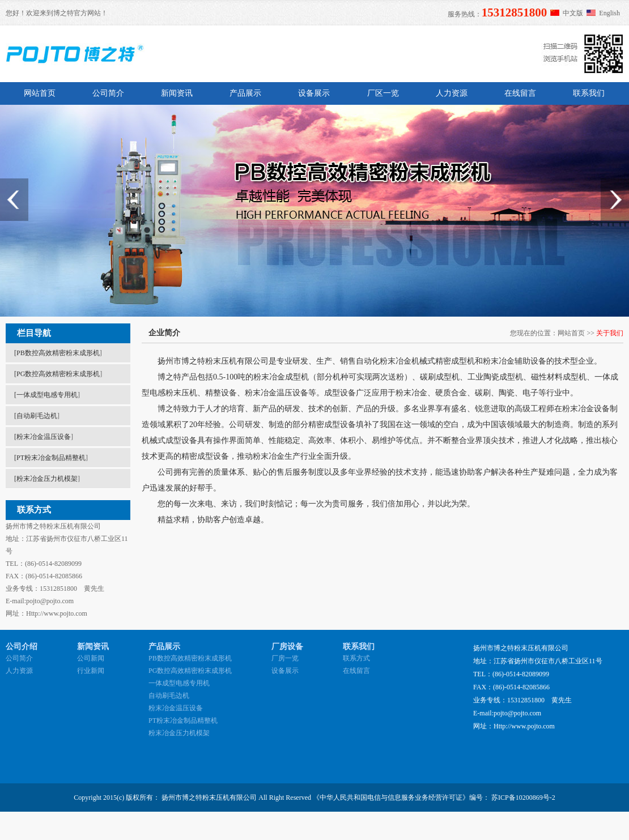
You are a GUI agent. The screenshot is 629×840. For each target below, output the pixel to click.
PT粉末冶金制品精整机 (51, 458)
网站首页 (40, 93)
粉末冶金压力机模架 (47, 479)
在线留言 (520, 93)
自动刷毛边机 (37, 416)
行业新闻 (91, 671)
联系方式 (356, 658)
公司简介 (108, 93)
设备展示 (314, 93)
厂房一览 (285, 658)
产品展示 (245, 93)
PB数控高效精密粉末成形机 (58, 353)
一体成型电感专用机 (47, 395)
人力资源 (452, 93)
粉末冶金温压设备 (44, 437)
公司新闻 (91, 658)
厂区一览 (383, 93)
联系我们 (589, 93)
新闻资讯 (177, 93)
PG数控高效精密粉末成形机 (58, 374)
